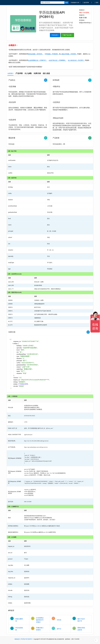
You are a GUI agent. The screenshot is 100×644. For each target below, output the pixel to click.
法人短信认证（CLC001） (76, 60)
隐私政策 (17, 639)
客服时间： (82, 15)
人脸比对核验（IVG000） (69, 54)
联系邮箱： (82, 20)
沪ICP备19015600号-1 (27, 639)
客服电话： (82, 10)
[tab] (10, 73)
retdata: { (16, 344)
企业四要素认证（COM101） (38, 60)
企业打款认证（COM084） (57, 60)
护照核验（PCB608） (52, 54)
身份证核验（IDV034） (36, 54)
